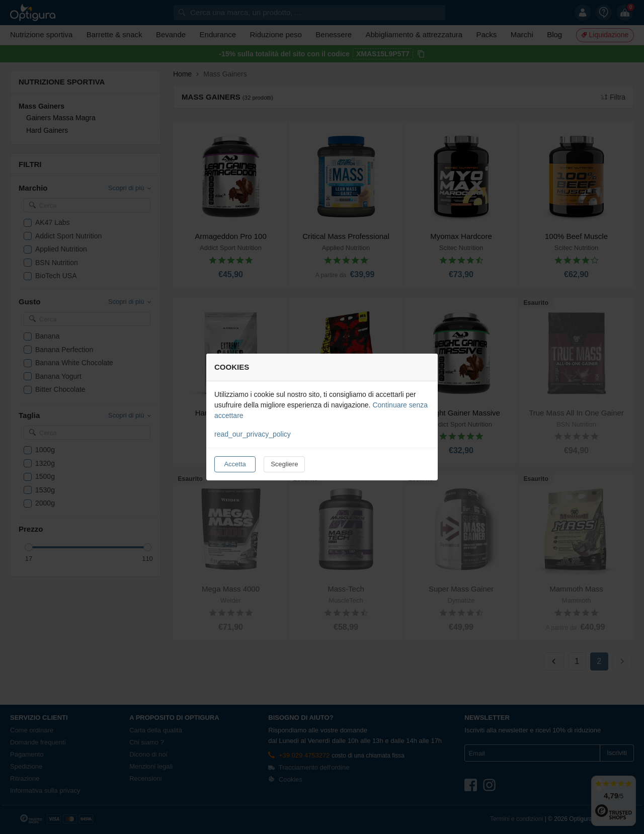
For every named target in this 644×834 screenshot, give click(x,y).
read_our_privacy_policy (253, 434)
